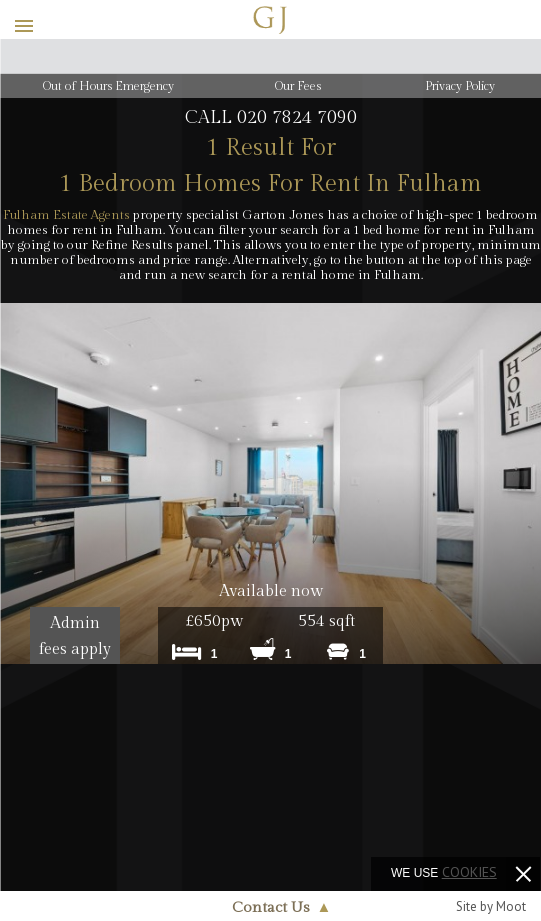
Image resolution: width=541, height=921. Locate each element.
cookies (469, 872)
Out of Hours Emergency (108, 86)
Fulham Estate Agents (66, 215)
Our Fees (298, 86)
